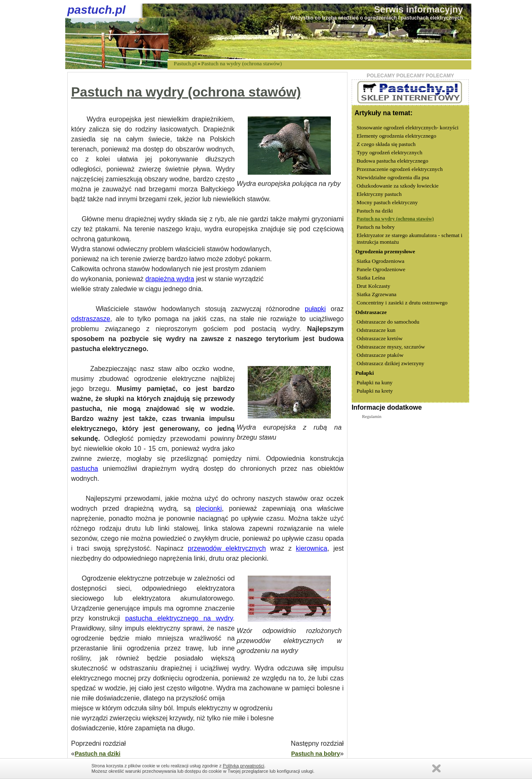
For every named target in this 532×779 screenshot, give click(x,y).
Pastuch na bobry (316, 754)
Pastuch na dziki (98, 754)
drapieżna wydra (170, 279)
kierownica (312, 548)
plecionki (209, 508)
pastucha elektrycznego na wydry (179, 618)
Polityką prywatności (244, 766)
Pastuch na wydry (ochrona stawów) (241, 63)
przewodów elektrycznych (227, 548)
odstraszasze (91, 319)
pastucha (85, 469)
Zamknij (436, 768)
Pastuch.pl (185, 63)
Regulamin (372, 417)
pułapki (315, 309)
